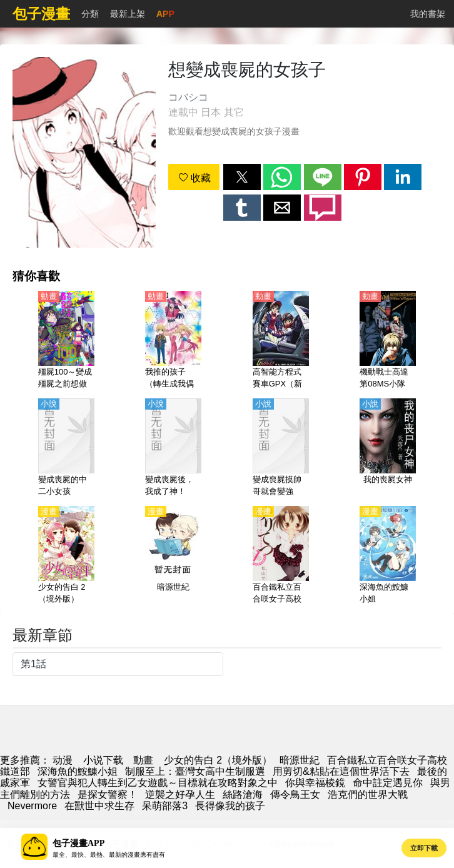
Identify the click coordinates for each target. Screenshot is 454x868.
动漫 (63, 760)
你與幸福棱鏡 (315, 783)
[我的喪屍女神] (388, 448)
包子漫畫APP (78, 843)
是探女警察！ (108, 795)
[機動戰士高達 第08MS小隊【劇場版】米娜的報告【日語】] (388, 341)
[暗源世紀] (173, 556)
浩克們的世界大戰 (368, 795)
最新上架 (128, 14)
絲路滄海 (243, 795)
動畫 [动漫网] (143, 760)
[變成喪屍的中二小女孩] (66, 448)
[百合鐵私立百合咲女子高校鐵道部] (281, 556)
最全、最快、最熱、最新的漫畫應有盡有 (109, 855)
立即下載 (424, 848)
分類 (90, 14)
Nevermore (32, 806)
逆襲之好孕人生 (180, 795)
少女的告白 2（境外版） (218, 760)
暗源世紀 (300, 760)
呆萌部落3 (165, 806)
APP (165, 14)
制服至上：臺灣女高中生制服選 (195, 771)
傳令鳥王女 (295, 795)
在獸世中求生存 (99, 806)
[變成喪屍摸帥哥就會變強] (281, 448)
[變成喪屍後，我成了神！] (173, 448)
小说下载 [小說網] (103, 760)
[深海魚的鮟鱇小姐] (388, 556)
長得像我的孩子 (230, 806)
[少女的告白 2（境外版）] (66, 556)
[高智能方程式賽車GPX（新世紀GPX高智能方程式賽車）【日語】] (281, 341)
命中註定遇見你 (388, 783)
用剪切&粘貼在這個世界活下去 (341, 771)
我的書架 (428, 14)
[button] (242, 177)
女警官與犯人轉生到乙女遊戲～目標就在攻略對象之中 (158, 783)
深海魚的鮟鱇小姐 (78, 771)
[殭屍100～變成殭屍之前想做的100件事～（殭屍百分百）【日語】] (66, 341)
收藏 (194, 178)
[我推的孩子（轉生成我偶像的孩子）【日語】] (173, 341)
